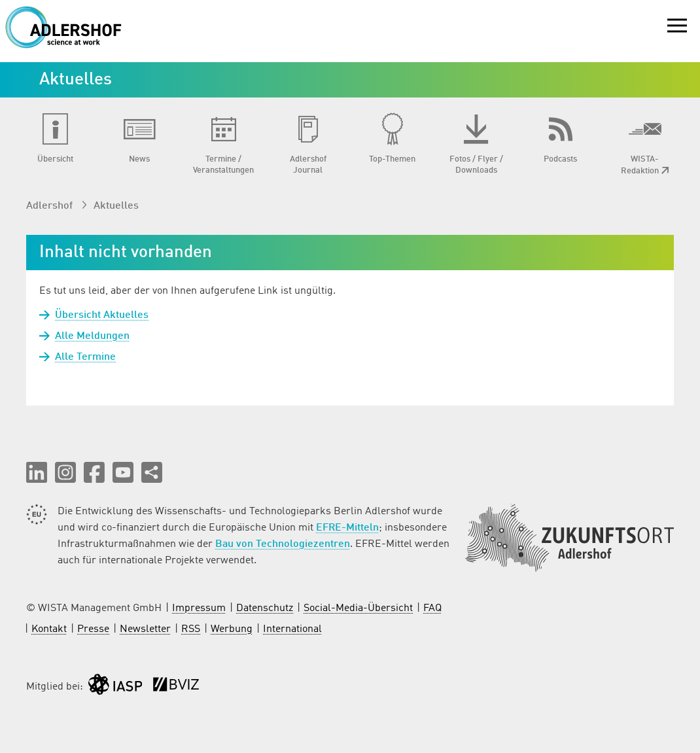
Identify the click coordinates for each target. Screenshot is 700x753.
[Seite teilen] (152, 472)
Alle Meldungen (92, 336)
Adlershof (51, 206)
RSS (191, 629)
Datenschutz (265, 608)
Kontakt (49, 629)
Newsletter (145, 629)
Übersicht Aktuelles (102, 315)
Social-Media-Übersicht (358, 608)
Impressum (199, 608)
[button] (37, 472)
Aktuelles (116, 206)
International (292, 629)
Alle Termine (85, 357)
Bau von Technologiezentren (283, 544)
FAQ (432, 608)
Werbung (232, 629)
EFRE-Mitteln (347, 528)
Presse (93, 629)
